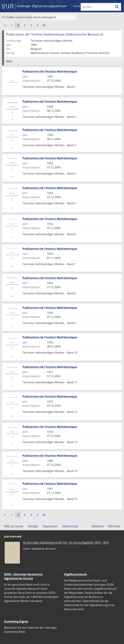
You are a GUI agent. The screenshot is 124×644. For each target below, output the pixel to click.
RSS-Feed (114, 526)
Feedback (97, 526)
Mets (9, 61)
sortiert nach (24, 17)
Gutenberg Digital (16, 621)
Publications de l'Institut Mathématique (50, 71)
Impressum (50, 526)
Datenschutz (70, 526)
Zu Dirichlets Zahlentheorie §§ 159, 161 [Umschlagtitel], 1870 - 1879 (66, 543)
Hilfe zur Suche (14, 526)
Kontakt (33, 526)
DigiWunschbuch (76, 574)
